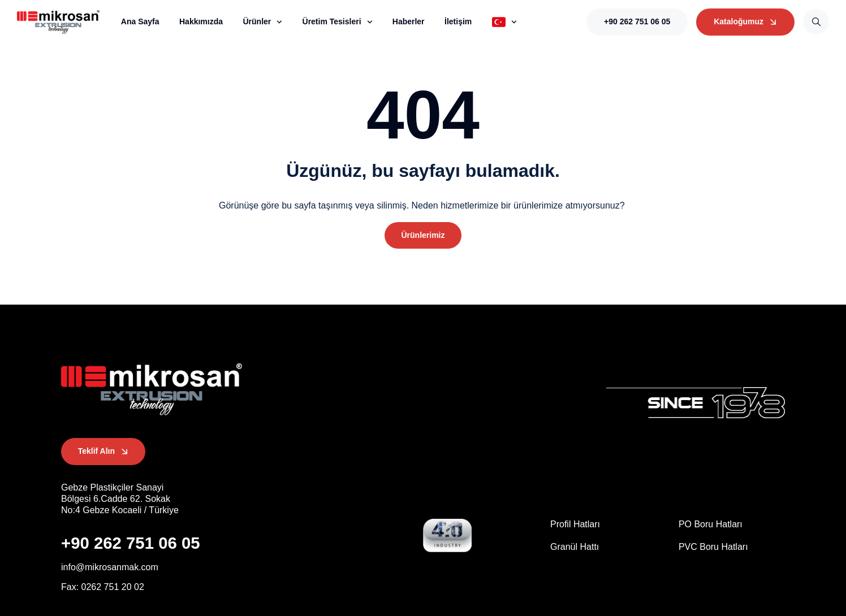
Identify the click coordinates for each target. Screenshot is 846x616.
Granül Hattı (575, 547)
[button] (423, 236)
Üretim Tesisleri (338, 22)
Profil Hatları (575, 525)
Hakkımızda (201, 21)
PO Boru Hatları (711, 525)
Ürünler (262, 22)
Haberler (409, 21)
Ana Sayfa (140, 21)
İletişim (458, 21)
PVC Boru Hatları (713, 547)
